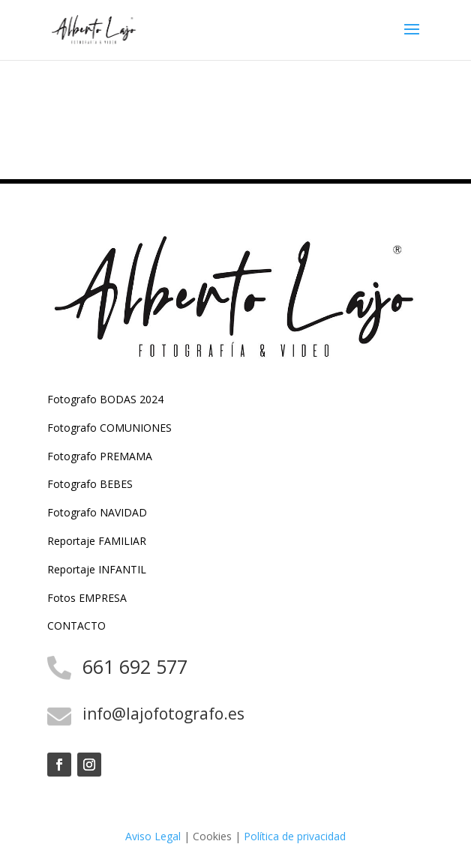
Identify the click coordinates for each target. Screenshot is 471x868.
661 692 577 (135, 666)
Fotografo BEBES (90, 484)
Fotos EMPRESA (87, 598)
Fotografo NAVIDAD (97, 512)
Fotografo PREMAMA (100, 456)
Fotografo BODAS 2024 (105, 399)
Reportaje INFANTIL (97, 569)
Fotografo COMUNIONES (109, 428)
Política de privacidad (295, 836)
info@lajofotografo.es (163, 714)
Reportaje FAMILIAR (97, 541)
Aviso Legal (153, 836)
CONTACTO (76, 626)
